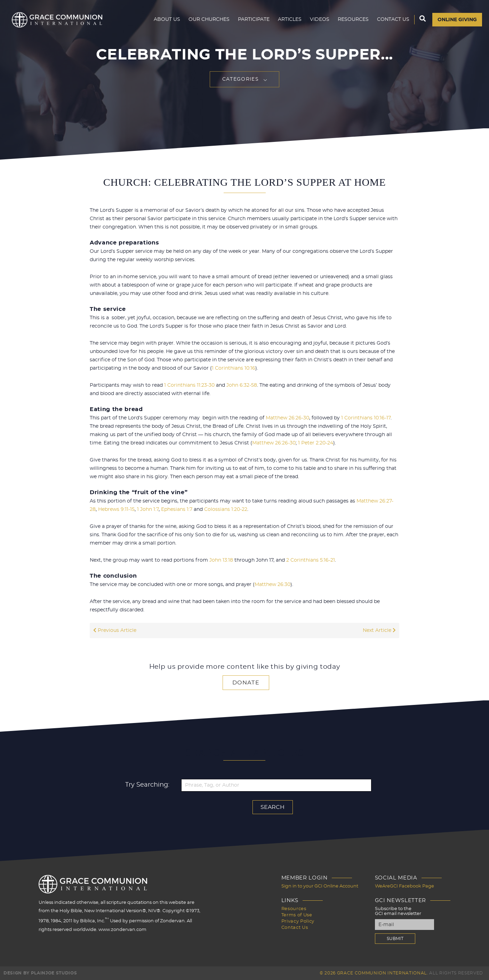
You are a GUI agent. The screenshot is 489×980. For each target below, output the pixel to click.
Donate (246, 683)
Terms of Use (297, 915)
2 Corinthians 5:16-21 (311, 560)
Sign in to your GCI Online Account (320, 886)
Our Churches (209, 19)
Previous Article (115, 630)
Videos (320, 19)
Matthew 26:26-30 (287, 418)
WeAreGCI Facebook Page (404, 886)
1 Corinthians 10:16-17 (366, 418)
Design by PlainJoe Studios (40, 973)
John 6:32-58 (242, 385)
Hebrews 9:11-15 (116, 509)
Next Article (379, 630)
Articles (290, 19)
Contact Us (393, 19)
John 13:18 (221, 560)
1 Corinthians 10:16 (234, 368)
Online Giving (457, 20)
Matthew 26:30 (272, 585)
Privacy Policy (298, 921)
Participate (254, 19)
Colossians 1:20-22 (226, 509)
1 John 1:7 (148, 509)
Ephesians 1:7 (177, 509)
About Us (167, 19)
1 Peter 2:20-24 (316, 443)
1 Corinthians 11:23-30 (189, 385)
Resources (353, 19)
